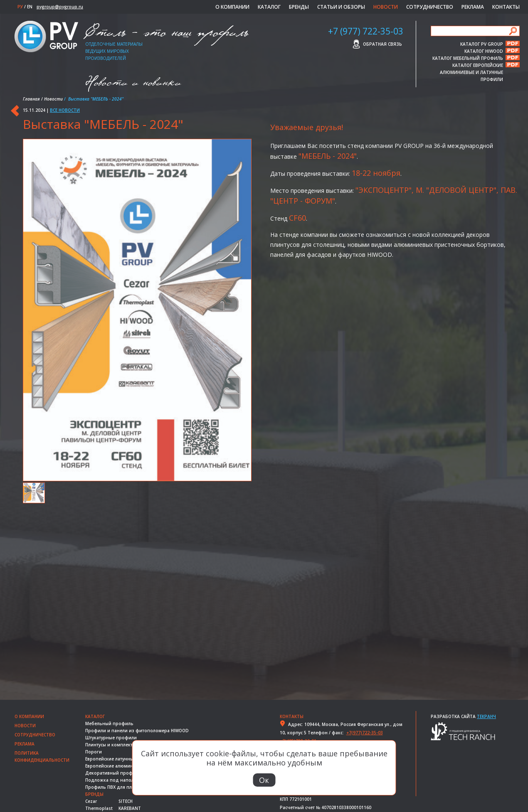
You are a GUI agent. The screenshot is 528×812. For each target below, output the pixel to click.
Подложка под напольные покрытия (127, 780)
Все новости (65, 110)
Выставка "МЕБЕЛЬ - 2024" (103, 124)
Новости (386, 7)
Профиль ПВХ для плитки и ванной (125, 787)
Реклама (473, 7)
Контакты (506, 7)
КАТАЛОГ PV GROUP (482, 44)
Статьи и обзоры (341, 7)
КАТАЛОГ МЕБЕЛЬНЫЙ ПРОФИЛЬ (468, 58)
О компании (232, 7)
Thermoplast (99, 808)
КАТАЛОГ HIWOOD (484, 51)
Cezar (91, 801)
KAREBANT (130, 808)
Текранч (486, 716)
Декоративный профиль (113, 773)
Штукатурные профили (111, 738)
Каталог (269, 7)
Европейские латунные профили (122, 759)
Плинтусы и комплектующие (117, 745)
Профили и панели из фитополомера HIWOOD (137, 731)
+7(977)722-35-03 (365, 733)
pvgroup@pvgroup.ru (60, 7)
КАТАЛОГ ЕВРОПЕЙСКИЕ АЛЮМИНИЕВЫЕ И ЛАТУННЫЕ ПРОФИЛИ (471, 65)
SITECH (126, 801)
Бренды (299, 7)
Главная (31, 99)
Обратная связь (382, 44)
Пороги (94, 752)
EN (30, 7)
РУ (20, 7)
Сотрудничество (430, 7)
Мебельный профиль (109, 723)
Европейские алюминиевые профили (127, 766)
